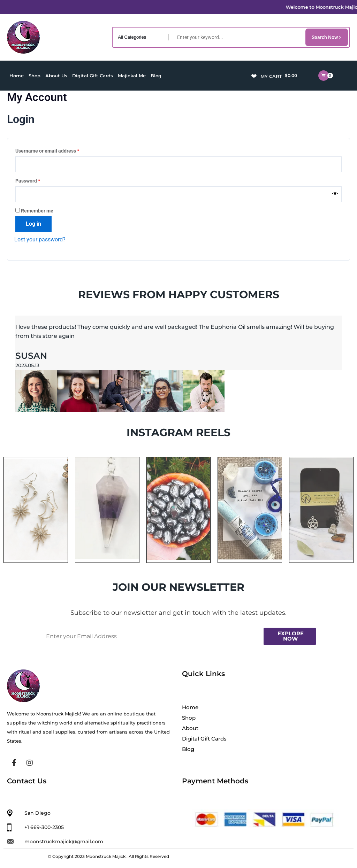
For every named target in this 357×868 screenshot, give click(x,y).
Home (17, 76)
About (190, 728)
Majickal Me (132, 76)
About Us (56, 76)
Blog (156, 76)
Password (38, 180)
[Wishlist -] (255, 76)
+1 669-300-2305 (44, 827)
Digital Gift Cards (93, 76)
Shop (35, 76)
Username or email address (57, 150)
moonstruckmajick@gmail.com (64, 842)
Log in (33, 224)
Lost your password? (40, 239)
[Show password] (335, 194)
